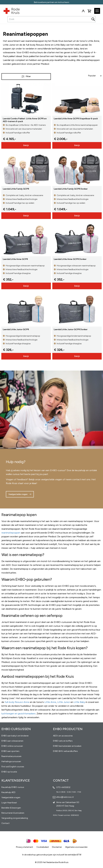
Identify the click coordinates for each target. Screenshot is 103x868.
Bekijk (26, 145)
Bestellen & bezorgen (11, 808)
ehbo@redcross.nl (65, 797)
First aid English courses (13, 767)
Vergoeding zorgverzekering (15, 818)
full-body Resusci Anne (17, 702)
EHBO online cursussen (12, 746)
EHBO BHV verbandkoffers (65, 751)
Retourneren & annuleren (13, 813)
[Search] (93, 19)
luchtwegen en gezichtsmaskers (19, 714)
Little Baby (79, 702)
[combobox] (52, 19)
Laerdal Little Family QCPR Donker (71, 189)
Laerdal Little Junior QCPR (16, 329)
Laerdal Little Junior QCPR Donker (71, 329)
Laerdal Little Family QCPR (16, 189)
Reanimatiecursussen (11, 756)
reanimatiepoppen (11, 533)
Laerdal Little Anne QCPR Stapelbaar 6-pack (76, 119)
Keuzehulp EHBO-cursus (13, 787)
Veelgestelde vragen (18, 494)
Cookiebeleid (43, 847)
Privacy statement (25, 847)
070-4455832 (63, 787)
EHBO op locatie (9, 772)
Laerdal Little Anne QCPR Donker (70, 259)
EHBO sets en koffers (63, 741)
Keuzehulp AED (8, 792)
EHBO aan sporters (10, 751)
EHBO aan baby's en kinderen (15, 736)
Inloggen (83, 11)
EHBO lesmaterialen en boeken (67, 746)
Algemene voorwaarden (76, 847)
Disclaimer (57, 847)
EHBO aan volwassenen (12, 741)
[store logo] (10, 10)
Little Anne (50, 702)
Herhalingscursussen (11, 761)
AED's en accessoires (63, 736)
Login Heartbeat (9, 803)
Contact (6, 823)
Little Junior (64, 702)
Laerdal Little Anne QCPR (15, 259)
